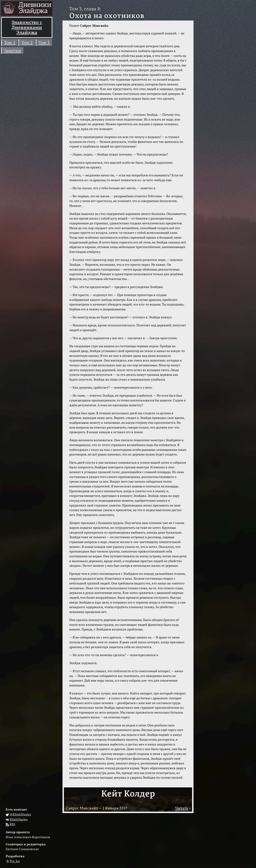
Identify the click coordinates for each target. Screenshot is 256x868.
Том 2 (27, 42)
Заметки (13, 50)
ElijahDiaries (19, 819)
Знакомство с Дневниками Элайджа (27, 27)
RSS (12, 824)
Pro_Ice (15, 861)
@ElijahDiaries (20, 814)
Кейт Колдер (128, 793)
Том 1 (10, 42)
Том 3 (44, 42)
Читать (182, 808)
